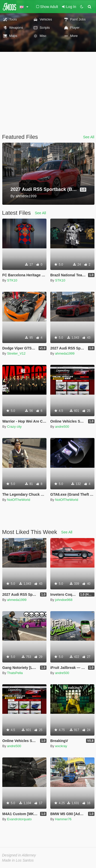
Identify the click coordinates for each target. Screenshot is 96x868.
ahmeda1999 (65, 353)
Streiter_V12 (16, 353)
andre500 (62, 427)
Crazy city (14, 427)
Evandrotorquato (19, 819)
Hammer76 (63, 819)
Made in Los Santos (18, 860)
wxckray (61, 746)
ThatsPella (15, 673)
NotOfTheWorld (19, 500)
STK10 (12, 280)
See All (89, 137)
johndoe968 (64, 600)
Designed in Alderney (19, 855)
